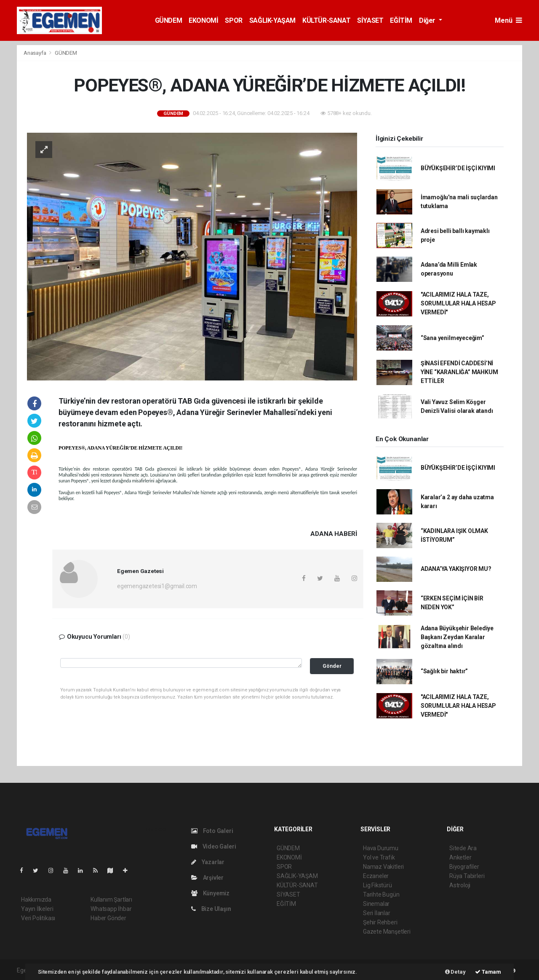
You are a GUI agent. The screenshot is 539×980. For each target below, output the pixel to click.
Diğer (428, 20)
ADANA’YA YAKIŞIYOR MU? (456, 569)
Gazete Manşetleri (387, 932)
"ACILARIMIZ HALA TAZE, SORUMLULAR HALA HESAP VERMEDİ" (458, 303)
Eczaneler (376, 876)
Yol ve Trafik (379, 857)
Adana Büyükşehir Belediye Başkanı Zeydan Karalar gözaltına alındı (457, 637)
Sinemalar (376, 904)
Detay (455, 972)
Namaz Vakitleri (383, 867)
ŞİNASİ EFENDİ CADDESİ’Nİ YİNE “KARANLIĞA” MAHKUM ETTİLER (459, 372)
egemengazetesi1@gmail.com (157, 586)
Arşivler (207, 878)
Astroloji (460, 885)
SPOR (233, 20)
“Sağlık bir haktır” (444, 671)
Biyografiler (464, 867)
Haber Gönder (108, 918)
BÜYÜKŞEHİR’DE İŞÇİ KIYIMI (458, 168)
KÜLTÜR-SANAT (326, 20)
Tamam (488, 972)
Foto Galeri (212, 831)
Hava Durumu (381, 848)
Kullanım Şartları (111, 900)
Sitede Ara (463, 848)
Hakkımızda (36, 900)
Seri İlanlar (377, 913)
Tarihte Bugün (381, 894)
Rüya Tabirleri (467, 876)
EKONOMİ (203, 20)
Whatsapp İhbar (111, 909)
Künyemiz (210, 893)
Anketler (460, 857)
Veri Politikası (38, 918)
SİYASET (370, 20)
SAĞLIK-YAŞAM (272, 20)
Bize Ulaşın (211, 909)
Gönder (332, 666)
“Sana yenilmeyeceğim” (452, 338)
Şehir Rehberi (380, 922)
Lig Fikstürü (378, 885)
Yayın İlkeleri (37, 909)
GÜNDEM (169, 20)
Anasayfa (35, 53)
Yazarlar (208, 862)
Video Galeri (213, 846)
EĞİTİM (401, 20)
